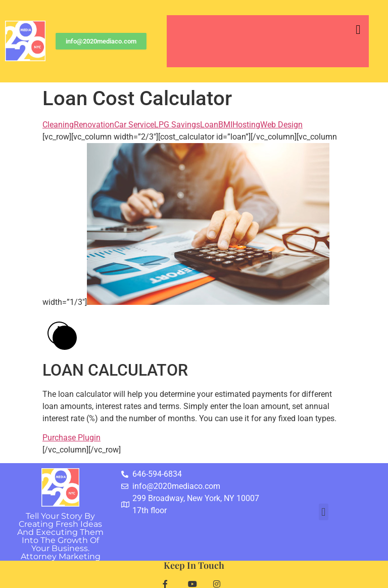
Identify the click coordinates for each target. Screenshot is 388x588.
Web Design (281, 125)
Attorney (61, 556)
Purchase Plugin (71, 438)
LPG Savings (177, 125)
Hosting (246, 125)
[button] (358, 30)
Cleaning (58, 125)
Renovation (94, 125)
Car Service (134, 125)
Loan (209, 125)
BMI (225, 125)
